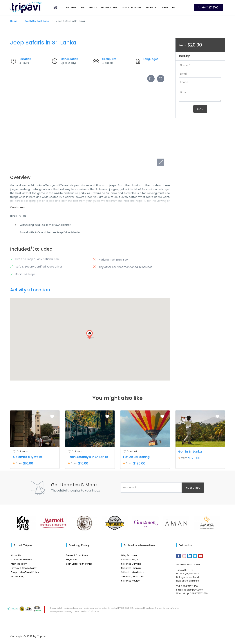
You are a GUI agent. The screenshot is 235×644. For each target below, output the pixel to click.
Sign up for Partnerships (79, 564)
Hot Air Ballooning (136, 457)
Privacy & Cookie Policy (24, 568)
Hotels (93, 8)
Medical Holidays (131, 8)
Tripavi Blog (18, 576)
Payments (72, 560)
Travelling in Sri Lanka (133, 576)
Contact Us (168, 8)
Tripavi (41, 636)
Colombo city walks (28, 457)
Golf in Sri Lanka (190, 452)
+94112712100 (208, 8)
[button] (161, 162)
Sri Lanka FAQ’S (130, 560)
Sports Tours (109, 8)
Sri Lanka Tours (75, 8)
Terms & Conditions (77, 555)
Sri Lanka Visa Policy (132, 572)
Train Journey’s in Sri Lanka (88, 457)
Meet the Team (19, 564)
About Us (151, 8)
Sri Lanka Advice (130, 581)
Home (14, 21)
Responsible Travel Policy (25, 572)
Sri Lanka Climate (131, 564)
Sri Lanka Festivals (131, 568)
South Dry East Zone (37, 21)
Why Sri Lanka (129, 555)
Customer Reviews (21, 560)
